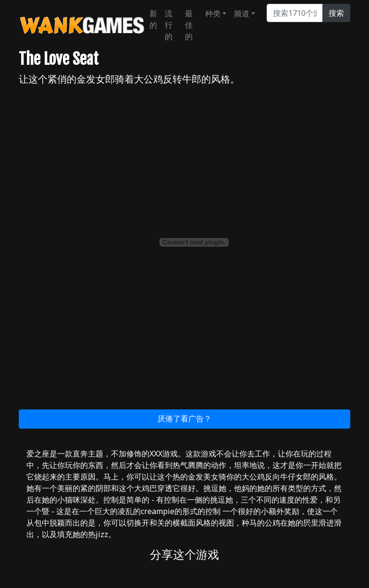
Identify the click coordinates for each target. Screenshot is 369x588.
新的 (153, 19)
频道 (242, 13)
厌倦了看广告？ (184, 419)
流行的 (169, 25)
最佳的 (189, 25)
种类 (213, 13)
